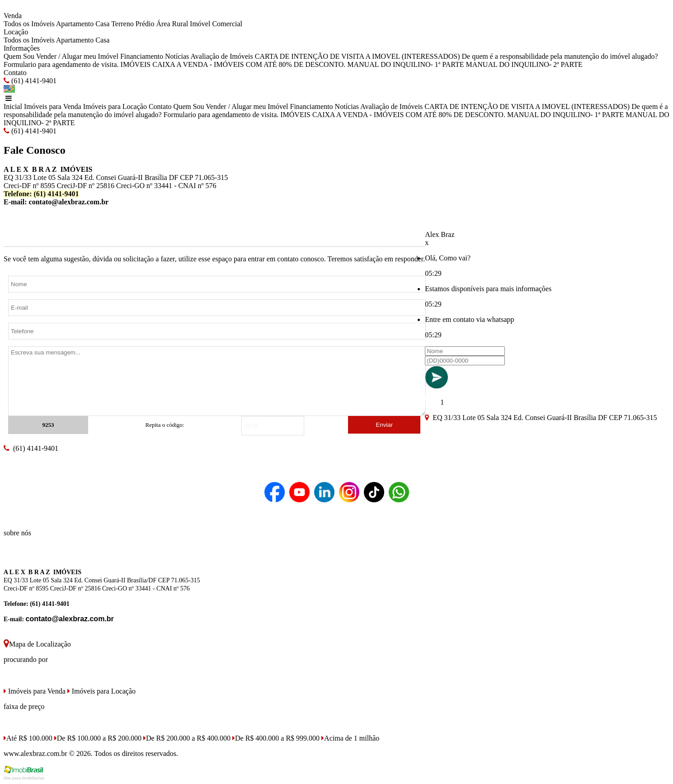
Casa (102, 24)
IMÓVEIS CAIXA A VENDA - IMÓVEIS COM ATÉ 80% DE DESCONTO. (233, 64)
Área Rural (172, 24)
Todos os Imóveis (29, 24)
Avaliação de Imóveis (221, 56)
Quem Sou (19, 56)
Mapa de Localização (37, 644)
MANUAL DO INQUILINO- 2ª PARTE (524, 64)
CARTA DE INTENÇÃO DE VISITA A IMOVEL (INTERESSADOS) (358, 56)
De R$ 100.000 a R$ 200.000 (98, 738)
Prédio (145, 24)
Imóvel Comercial (216, 24)
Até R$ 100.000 (28, 738)
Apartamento (75, 24)
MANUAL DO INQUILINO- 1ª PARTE (405, 64)
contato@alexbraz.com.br (69, 202)
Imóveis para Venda (53, 106)
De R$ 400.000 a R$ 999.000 (276, 738)
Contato (15, 73)
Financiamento (142, 56)
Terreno (122, 24)
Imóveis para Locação (115, 106)
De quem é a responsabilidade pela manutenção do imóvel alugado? (560, 56)
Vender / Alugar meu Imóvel (77, 56)
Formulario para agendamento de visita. (61, 64)
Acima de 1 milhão (350, 738)
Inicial (13, 106)
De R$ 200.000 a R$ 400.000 (187, 738)
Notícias (177, 56)
